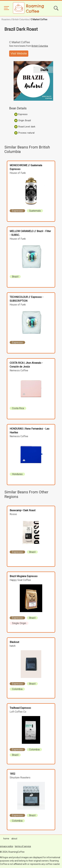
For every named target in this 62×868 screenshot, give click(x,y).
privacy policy (7, 846)
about (14, 839)
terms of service (23, 846)
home (6, 839)
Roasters (6, 19)
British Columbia (21, 19)
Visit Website (19, 53)
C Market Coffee (39, 19)
